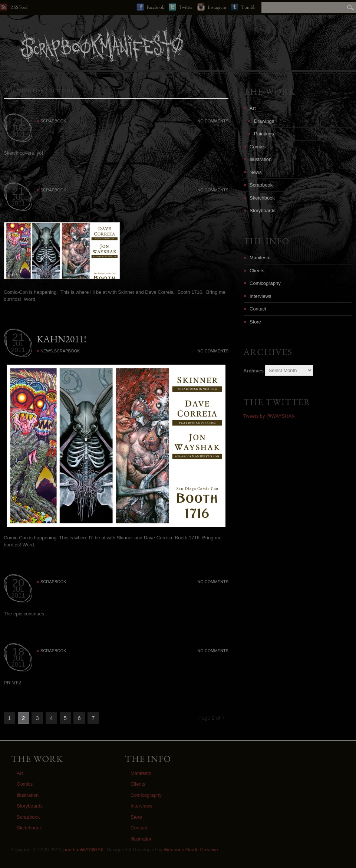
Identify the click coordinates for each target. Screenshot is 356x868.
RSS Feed (14, 7)
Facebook (150, 7)
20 (18, 583)
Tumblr (243, 7)
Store (255, 322)
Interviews (261, 296)
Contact (258, 309)
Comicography (265, 283)
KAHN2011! (62, 339)
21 (18, 122)
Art (253, 108)
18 (18, 652)
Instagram (212, 7)
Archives (253, 370)
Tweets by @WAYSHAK (269, 416)
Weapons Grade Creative (191, 850)
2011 (18, 134)
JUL (18, 129)
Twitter (181, 7)
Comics (258, 147)
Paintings (264, 134)
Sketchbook (262, 198)
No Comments (213, 121)
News (47, 351)
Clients (257, 271)
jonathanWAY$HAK (83, 850)
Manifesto (260, 258)
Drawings (264, 121)
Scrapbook (53, 121)
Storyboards (263, 211)
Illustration (261, 159)
